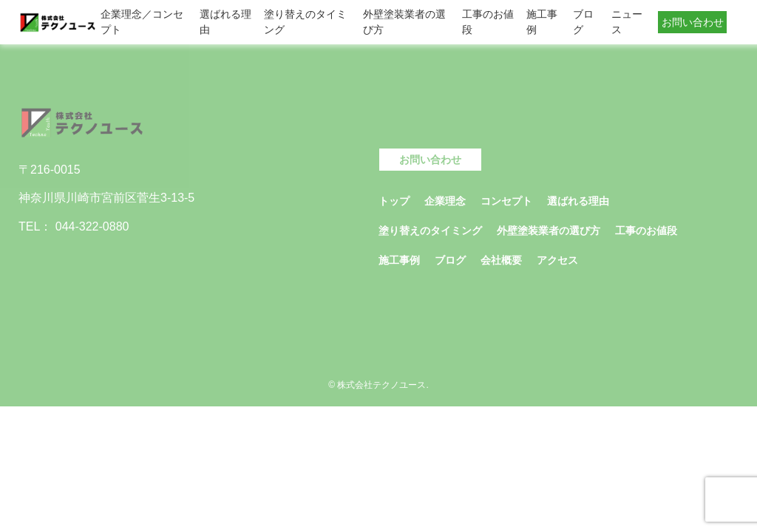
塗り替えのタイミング (305, 22)
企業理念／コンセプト (142, 22)
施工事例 (542, 22)
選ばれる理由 (225, 22)
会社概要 (501, 260)
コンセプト (506, 201)
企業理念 (445, 201)
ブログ (583, 22)
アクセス (557, 260)
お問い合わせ (693, 22)
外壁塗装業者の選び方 (404, 22)
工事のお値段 (488, 22)
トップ (394, 201)
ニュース (627, 22)
